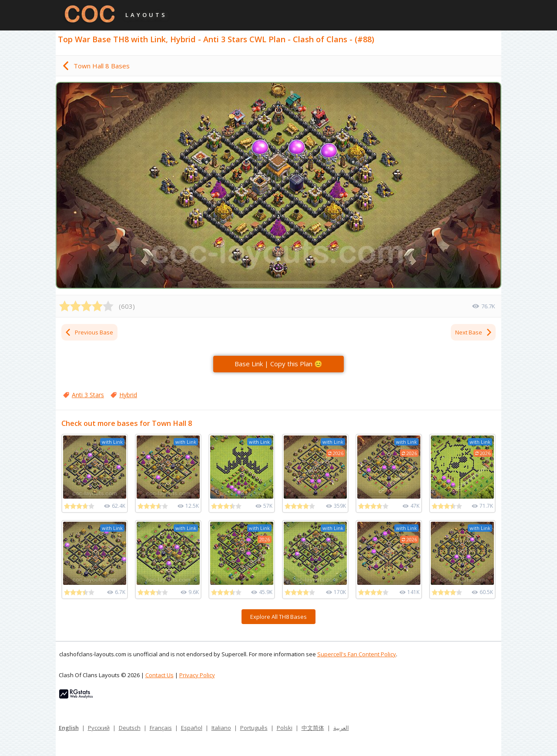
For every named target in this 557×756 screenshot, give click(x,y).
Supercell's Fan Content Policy (357, 654)
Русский (99, 728)
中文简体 (313, 728)
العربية (341, 728)
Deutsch (130, 728)
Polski (285, 728)
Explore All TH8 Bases (278, 617)
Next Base (474, 332)
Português (254, 728)
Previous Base (89, 332)
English (69, 728)
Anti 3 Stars (88, 395)
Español (192, 728)
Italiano (221, 728)
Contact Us (159, 675)
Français (161, 728)
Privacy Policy (197, 675)
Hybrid (128, 395)
